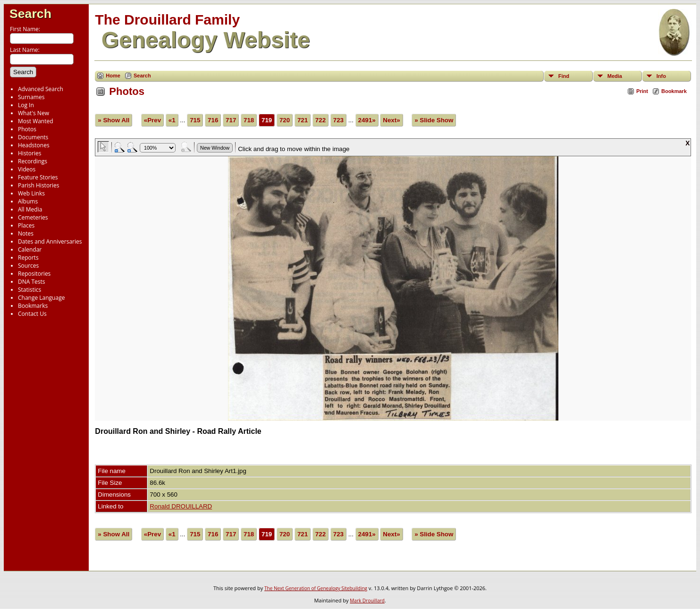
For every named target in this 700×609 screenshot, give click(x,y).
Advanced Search (41, 89)
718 (249, 120)
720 (285, 120)
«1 (172, 120)
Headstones (34, 145)
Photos (27, 129)
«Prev (152, 120)
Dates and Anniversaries (50, 241)
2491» (367, 120)
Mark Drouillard (367, 601)
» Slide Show (434, 120)
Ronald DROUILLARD (181, 506)
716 (213, 120)
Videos (27, 169)
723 (338, 120)
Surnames (31, 97)
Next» (391, 120)
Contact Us (32, 314)
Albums (28, 201)
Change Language (41, 298)
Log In (26, 105)
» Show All (114, 120)
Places (26, 225)
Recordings (33, 161)
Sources (28, 266)
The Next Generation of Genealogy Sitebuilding (316, 588)
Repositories (34, 274)
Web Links (31, 193)
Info (661, 76)
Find (564, 76)
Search (30, 14)
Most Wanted (36, 121)
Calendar (30, 250)
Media (615, 76)
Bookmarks (33, 306)
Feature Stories (38, 177)
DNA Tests (32, 282)
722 (320, 120)
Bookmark (674, 91)
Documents (33, 137)
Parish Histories (39, 185)
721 (303, 120)
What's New (34, 113)
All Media (30, 209)
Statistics (30, 290)
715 (195, 120)
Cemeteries (33, 217)
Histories (30, 153)
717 (231, 120)
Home (113, 76)
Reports (28, 258)
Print (642, 91)
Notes (26, 233)
